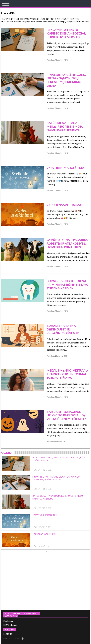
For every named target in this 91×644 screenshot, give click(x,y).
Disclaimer (8, 621)
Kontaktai (8, 634)
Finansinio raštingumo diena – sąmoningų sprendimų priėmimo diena (66, 80)
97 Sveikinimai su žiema (65, 168)
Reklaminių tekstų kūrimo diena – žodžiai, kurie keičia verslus (66, 33)
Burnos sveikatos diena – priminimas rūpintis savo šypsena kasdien (68, 285)
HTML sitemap (10, 625)
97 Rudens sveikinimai (64, 205)
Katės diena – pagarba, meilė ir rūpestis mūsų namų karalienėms (65, 126)
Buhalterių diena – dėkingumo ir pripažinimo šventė (63, 329)
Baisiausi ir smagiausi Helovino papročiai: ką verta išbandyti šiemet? (66, 415)
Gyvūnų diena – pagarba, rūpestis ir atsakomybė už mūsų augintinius (67, 243)
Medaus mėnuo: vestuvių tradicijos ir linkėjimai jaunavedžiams (67, 374)
